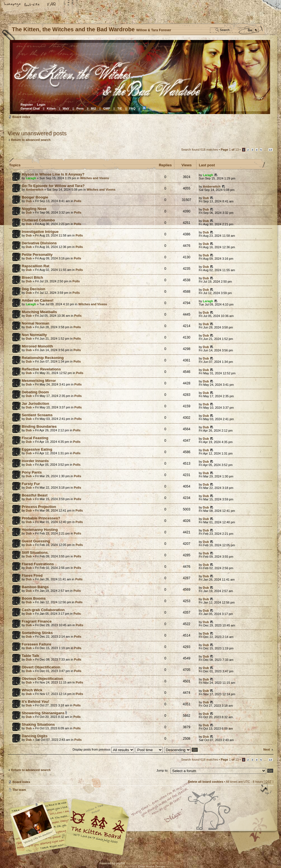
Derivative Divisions (39, 243)
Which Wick (32, 690)
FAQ (52, 5)
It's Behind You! (36, 702)
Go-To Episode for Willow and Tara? (53, 186)
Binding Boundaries (39, 426)
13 (271, 150)
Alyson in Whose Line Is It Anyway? (53, 174)
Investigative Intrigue (40, 232)
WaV (66, 108)
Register (27, 105)
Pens (80, 108)
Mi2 (93, 108)
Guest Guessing (36, 541)
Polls (78, 201)
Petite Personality (37, 255)
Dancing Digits (35, 736)
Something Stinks (37, 633)
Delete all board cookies (206, 782)
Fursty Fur (31, 484)
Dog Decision (34, 289)
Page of (230, 150)
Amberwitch (35, 190)
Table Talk (31, 656)
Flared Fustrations (38, 564)
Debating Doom (35, 392)
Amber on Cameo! (38, 300)
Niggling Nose (34, 209)
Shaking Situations (38, 724)
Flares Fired (32, 575)
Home (13, 5)
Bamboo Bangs (35, 587)
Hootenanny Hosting (40, 530)
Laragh (31, 178)
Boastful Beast (35, 495)
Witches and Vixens (95, 178)
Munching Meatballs (39, 312)
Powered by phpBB (112, 863)
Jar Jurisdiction (36, 404)
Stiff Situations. (35, 553)
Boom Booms (34, 598)
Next (267, 749)
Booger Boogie (35, 197)
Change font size (32, 5)
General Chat (30, 108)
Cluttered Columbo (38, 220)
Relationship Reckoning (43, 358)
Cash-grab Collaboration (43, 610)
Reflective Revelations (41, 369)
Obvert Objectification (41, 667)
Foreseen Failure (37, 644)
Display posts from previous (103, 749)
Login (41, 105)
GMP (107, 108)
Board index (140, 77)
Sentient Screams (37, 415)
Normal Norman (36, 323)
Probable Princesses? (41, 518)
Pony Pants (32, 472)
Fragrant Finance (37, 621)
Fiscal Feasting (35, 438)
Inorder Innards (35, 461)
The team (19, 790)
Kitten (51, 108)
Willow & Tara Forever (97, 825)
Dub (29, 201)
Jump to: (162, 770)
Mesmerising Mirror (39, 381)
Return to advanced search (31, 140)
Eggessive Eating (37, 449)
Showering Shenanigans (43, 713)
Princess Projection (39, 507)
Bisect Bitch (32, 277)
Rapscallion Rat (36, 266)
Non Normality (34, 335)
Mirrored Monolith (37, 346)
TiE (120, 108)
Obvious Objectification (42, 679)
